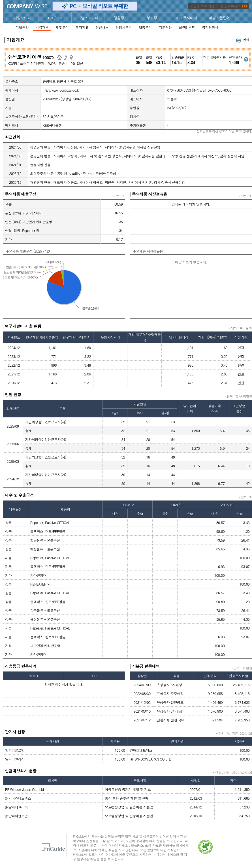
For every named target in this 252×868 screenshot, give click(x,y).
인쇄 (243, 40)
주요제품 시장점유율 (150, 194)
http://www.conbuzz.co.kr (61, 90)
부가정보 (154, 18)
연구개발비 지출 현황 (23, 326)
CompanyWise (27, 6)
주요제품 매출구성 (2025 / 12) (28, 251)
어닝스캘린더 (219, 18)
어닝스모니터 (88, 18)
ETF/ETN (55, 18)
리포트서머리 (186, 18)
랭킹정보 (121, 18)
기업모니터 (22, 18)
